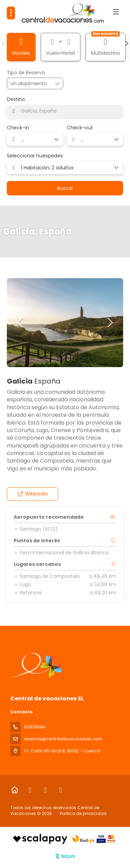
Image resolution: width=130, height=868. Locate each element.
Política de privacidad (83, 813)
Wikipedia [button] (33, 494)
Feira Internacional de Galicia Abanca (61, 553)
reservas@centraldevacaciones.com (63, 739)
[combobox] (65, 111)
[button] (3, 43)
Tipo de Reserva (26, 73)
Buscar (65, 188)
